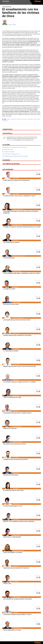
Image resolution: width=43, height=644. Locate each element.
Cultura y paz (7, 583)
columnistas (8, 3)
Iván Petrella (16, 582)
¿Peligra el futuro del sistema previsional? (16, 459)
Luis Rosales (16, 520)
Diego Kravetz (16, 364)
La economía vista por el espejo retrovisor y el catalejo (19, 382)
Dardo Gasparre (17, 302)
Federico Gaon (16, 535)
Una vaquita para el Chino (8, 150)
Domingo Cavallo (17, 271)
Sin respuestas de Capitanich (8, 152)
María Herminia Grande (18, 551)
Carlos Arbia (16, 566)
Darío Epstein (16, 349)
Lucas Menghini (30, 119)
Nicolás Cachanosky (18, 442)
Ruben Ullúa (16, 473)
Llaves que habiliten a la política (13, 552)
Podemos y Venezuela (10, 428)
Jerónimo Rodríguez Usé (19, 318)
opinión (6, 1)
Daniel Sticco (16, 380)
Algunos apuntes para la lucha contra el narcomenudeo (20, 366)
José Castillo (16, 457)
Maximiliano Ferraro (18, 225)
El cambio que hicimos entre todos (13, 490)
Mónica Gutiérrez (17, 504)
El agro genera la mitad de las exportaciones (16, 180)
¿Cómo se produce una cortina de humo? (11, 154)
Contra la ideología (9, 258)
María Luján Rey (37, 119)
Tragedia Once (5, 121)
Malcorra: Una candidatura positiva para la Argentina (19, 521)
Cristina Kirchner (14, 119)
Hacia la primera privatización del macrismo (16, 568)
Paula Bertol (16, 488)
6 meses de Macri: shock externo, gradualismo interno (19, 196)
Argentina (8, 119)
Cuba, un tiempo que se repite (12, 397)
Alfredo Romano (17, 597)
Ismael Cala (16, 287)
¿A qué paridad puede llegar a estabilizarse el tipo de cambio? (22, 273)
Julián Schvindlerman (18, 628)
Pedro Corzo (16, 395)
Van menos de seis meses (11, 304)
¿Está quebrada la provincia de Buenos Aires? (17, 320)
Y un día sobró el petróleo (11, 351)
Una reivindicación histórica (11, 242)
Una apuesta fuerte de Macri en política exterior (17, 413)
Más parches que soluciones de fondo (14, 444)
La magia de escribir (9, 289)
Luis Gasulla (13, 25)
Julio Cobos (16, 240)
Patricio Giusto (16, 333)
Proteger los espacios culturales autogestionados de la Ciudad (22, 227)
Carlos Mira (16, 411)
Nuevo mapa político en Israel (12, 630)
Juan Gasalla (16, 178)
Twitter (37, 174)
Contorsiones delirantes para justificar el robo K (17, 614)
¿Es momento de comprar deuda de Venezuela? (18, 599)
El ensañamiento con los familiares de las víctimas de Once (15, 147)
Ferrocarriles (24, 119)
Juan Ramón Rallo (17, 426)
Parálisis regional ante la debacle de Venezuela (17, 335)
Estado (19, 119)
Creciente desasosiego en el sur (13, 506)
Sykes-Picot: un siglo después (12, 537)
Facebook (39, 174)
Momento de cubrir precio (11, 475)
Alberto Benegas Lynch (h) (19, 256)
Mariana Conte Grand (18, 209)
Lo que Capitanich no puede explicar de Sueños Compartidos (15, 156)
